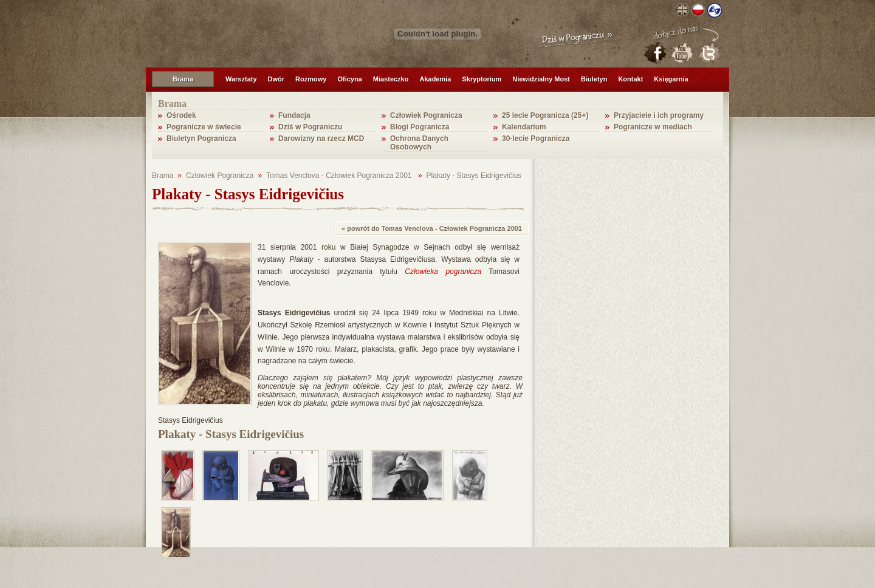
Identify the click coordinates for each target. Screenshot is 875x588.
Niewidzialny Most (541, 79)
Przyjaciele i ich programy (659, 115)
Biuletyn (594, 79)
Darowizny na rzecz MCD (321, 138)
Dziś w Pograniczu (310, 127)
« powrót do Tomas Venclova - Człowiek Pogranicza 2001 (432, 228)
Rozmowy (311, 79)
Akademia (435, 79)
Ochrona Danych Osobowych (419, 143)
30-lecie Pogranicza (536, 138)
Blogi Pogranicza (420, 127)
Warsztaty (241, 79)
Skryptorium (482, 79)
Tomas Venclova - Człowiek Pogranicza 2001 (340, 176)
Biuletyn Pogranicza (201, 138)
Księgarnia (671, 79)
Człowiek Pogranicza (426, 115)
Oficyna (349, 79)
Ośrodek (181, 115)
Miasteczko (391, 79)
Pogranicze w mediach (653, 127)
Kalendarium (524, 127)
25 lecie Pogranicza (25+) (545, 115)
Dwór (276, 79)
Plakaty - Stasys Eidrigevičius (474, 176)
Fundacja (294, 115)
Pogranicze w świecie (204, 127)
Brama (183, 79)
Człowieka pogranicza (443, 272)
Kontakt (630, 79)
